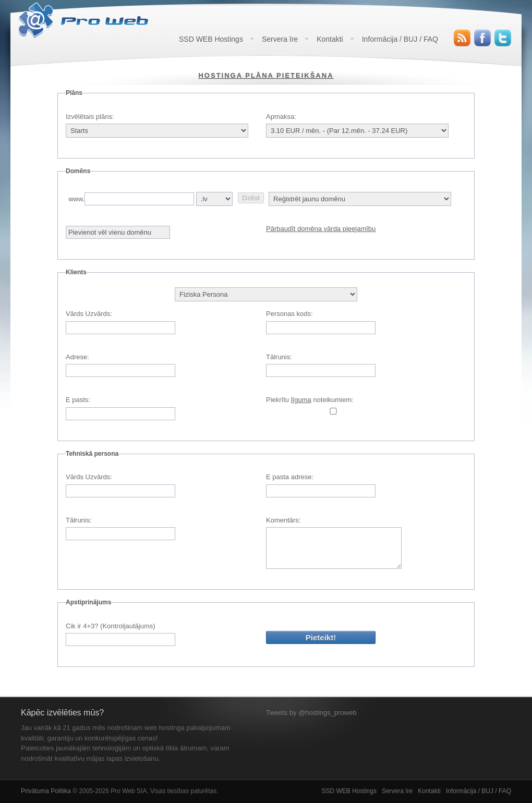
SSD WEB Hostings (211, 39)
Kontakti (330, 39)
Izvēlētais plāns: (90, 117)
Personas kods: (289, 314)
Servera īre (280, 39)
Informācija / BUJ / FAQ (400, 39)
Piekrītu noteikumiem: (310, 400)
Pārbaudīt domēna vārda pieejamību (321, 229)
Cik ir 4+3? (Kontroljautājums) (111, 626)
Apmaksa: (281, 117)
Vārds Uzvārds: (89, 314)
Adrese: (77, 357)
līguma (301, 400)
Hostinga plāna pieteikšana (266, 75)
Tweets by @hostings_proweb (311, 713)
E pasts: (78, 400)
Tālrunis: (279, 357)
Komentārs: (283, 520)
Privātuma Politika (46, 791)
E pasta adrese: (290, 477)
